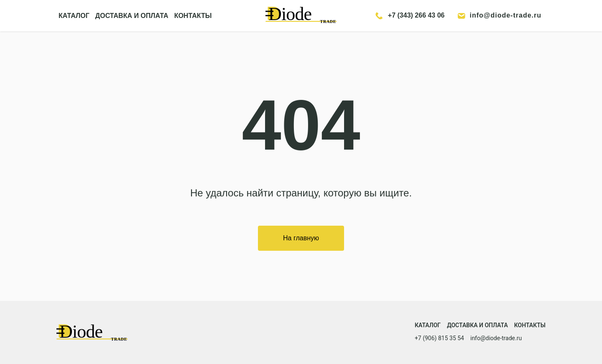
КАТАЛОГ (74, 16)
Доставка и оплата (477, 325)
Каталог (428, 325)
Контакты (530, 325)
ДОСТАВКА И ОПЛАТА (132, 16)
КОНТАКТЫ (193, 16)
